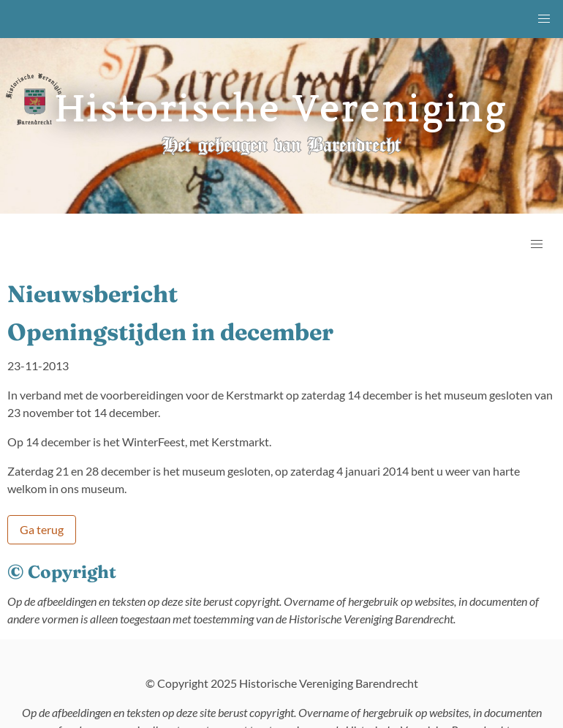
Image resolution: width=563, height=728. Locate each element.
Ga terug (42, 529)
